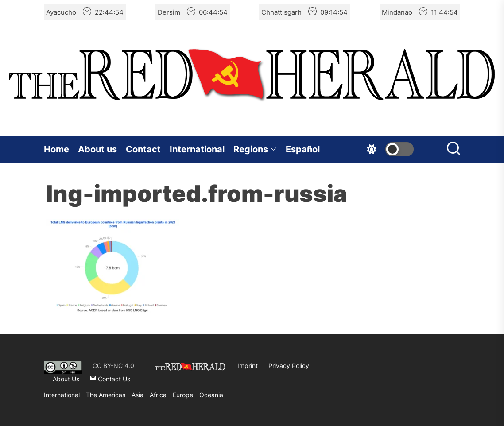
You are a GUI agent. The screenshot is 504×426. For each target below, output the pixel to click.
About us (97, 149)
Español (303, 149)
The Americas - (109, 395)
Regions (255, 149)
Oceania (211, 395)
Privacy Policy (289, 366)
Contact (143, 149)
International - (65, 395)
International (197, 149)
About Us (66, 379)
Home (56, 149)
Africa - (161, 395)
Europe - (186, 395)
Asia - (141, 395)
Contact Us (110, 379)
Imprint (248, 366)
